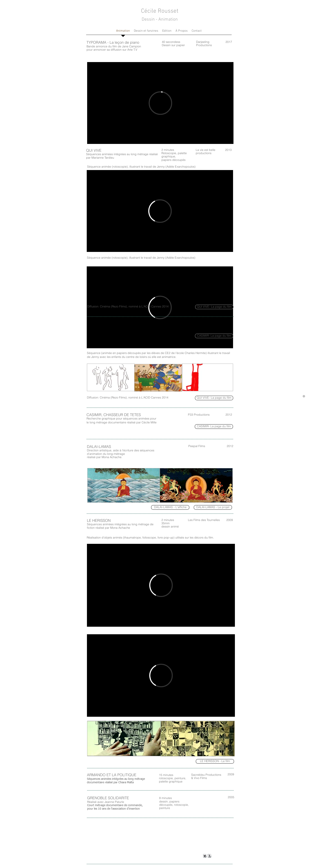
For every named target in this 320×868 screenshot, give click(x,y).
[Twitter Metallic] (205, 856)
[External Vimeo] (160, 103)
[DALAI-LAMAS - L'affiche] (170, 507)
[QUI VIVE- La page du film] (214, 398)
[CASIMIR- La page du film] (214, 427)
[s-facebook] (209, 856)
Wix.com (89, 867)
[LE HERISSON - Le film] (215, 761)
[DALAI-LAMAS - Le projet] (213, 507)
